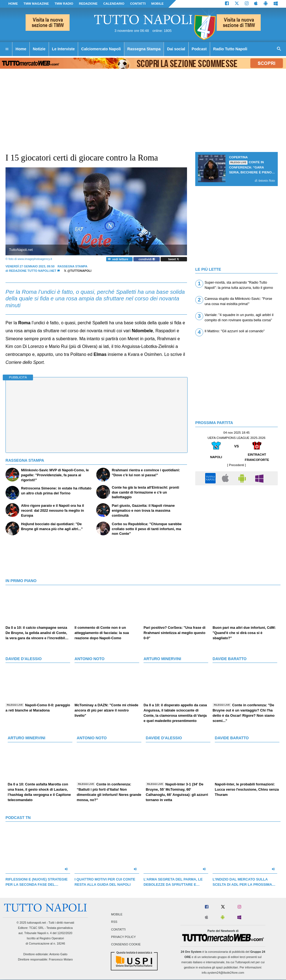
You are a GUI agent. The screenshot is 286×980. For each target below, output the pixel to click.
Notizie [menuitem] (39, 49)
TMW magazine (36, 4)
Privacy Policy (123, 937)
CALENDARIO (114, 4)
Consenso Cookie (126, 944)
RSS (114, 922)
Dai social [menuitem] (176, 49)
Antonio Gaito (58, 954)
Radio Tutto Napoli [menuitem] (230, 49)
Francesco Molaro (61, 959)
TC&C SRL (36, 928)
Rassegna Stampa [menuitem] (144, 49)
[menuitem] (7, 49)
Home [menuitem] (21, 49)
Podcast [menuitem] (199, 49)
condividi (147, 259)
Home (13, 4)
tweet (174, 259)
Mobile (117, 915)
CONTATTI (138, 4)
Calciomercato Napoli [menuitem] (101, 49)
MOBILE (157, 4)
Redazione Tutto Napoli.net (33, 271)
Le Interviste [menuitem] (63, 49)
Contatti (118, 929)
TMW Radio (64, 4)
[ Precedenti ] (237, 465)
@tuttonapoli (78, 271)
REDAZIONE (88, 4)
